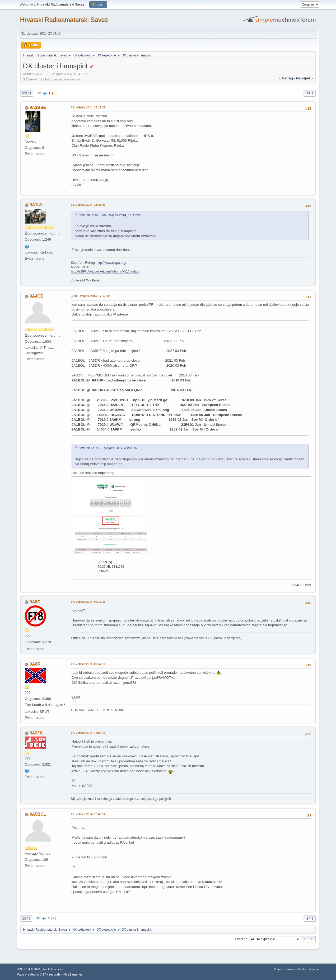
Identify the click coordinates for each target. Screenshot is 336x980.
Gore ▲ (314, 969)
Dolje (27, 93)
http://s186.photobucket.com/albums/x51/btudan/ (105, 271)
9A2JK (36, 733)
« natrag (286, 78)
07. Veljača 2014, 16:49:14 (88, 814)
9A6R (35, 664)
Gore (26, 919)
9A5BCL (38, 814)
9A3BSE (38, 107)
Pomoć (278, 969)
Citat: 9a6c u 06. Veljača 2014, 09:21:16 (108, 448)
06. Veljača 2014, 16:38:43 (88, 205)
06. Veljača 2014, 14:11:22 (88, 107)
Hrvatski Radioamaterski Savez (64, 20)
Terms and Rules (296, 969)
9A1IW (36, 205)
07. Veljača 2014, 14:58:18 (88, 733)
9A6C (35, 602)
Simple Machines (53, 969)
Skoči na (241, 939)
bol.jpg (105, 562)
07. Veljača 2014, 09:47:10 (88, 664)
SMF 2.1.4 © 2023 (29, 969)
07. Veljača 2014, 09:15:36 (88, 602)
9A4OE (36, 296)
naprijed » (305, 78)
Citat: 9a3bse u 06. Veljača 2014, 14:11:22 (110, 215)
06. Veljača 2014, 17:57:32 (93, 296)
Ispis (310, 93)
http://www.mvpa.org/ (111, 263)
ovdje (107, 771)
